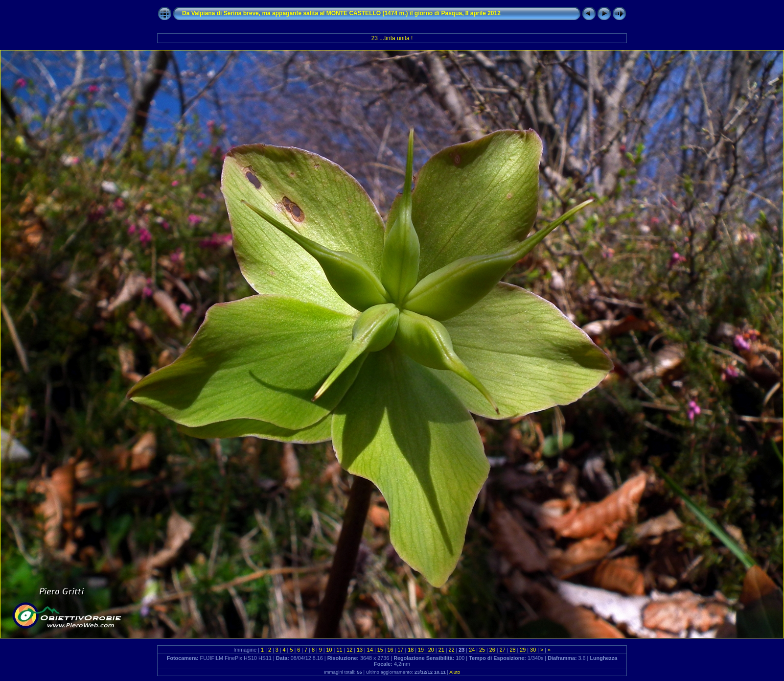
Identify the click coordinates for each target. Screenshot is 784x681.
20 (431, 650)
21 (441, 650)
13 (360, 650)
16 (391, 650)
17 (400, 650)
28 (512, 650)
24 (472, 650)
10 (329, 650)
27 (503, 650)
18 (411, 650)
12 (349, 650)
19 (421, 650)
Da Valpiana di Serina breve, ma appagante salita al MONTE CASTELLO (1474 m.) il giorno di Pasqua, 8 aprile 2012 (341, 13)
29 (523, 650)
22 (452, 650)
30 (533, 650)
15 (380, 650)
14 (370, 650)
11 (339, 650)
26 (492, 650)
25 (482, 650)
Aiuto (455, 672)
